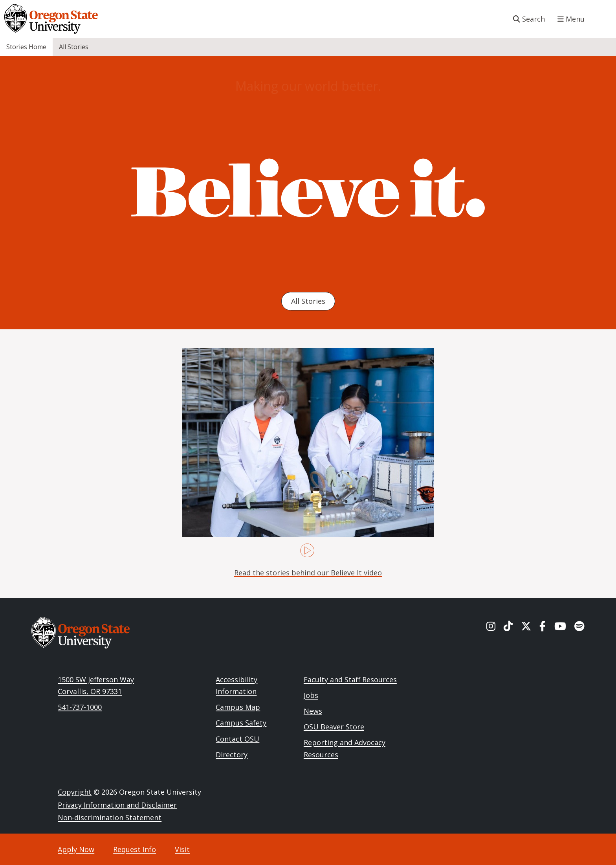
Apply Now (76, 849)
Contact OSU (237, 739)
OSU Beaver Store (334, 727)
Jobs (311, 695)
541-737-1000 (80, 707)
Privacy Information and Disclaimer (117, 805)
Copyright (75, 792)
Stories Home (26, 47)
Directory (232, 755)
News (313, 711)
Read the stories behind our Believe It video (308, 573)
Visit (182, 849)
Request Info (135, 849)
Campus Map (238, 707)
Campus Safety (241, 723)
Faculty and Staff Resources (350, 680)
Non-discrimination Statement (110, 817)
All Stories (74, 47)
